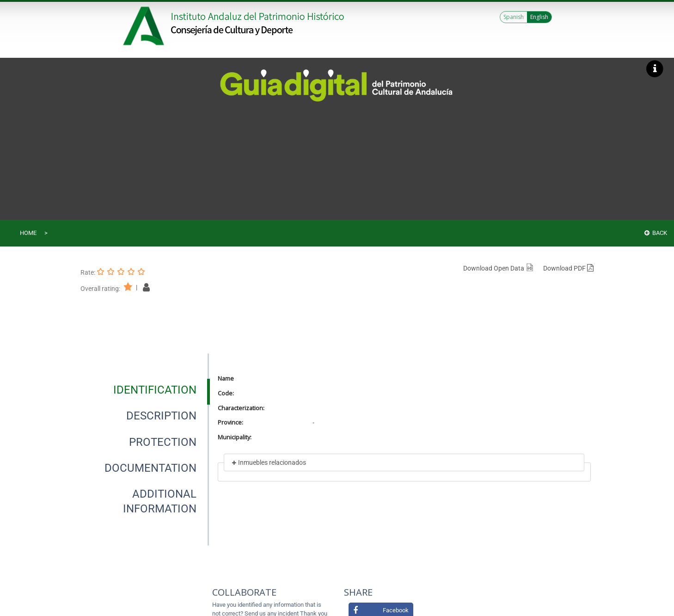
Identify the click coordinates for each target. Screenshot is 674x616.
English (539, 17)
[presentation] (145, 390)
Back (656, 233)
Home (28, 233)
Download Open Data (499, 268)
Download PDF (568, 268)
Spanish (514, 17)
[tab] (155, 390)
